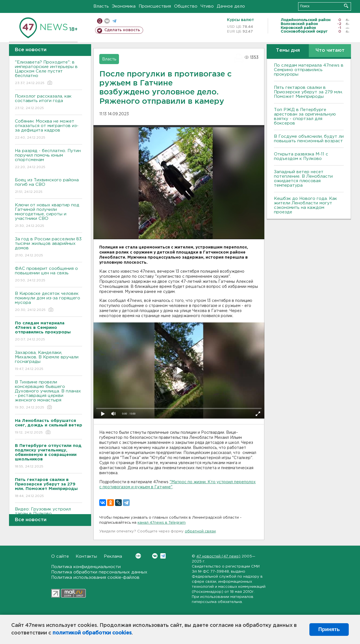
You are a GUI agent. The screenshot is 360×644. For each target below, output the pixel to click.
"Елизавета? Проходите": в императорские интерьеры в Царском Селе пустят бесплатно (49, 73)
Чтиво (207, 6)
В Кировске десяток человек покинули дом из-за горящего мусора (49, 302)
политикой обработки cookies (92, 633)
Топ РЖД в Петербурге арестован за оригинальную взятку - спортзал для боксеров (305, 117)
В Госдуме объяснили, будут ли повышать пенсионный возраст (309, 139)
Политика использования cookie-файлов (95, 578)
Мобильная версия (100, 21)
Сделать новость (122, 30)
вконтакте (107, 21)
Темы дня (288, 50)
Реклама (113, 556)
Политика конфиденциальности (86, 567)
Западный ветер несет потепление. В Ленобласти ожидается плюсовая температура (303, 179)
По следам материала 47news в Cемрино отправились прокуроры (309, 70)
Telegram (163, 556)
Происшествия (155, 6)
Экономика (124, 6)
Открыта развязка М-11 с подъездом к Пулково (301, 156)
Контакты (86, 556)
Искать (346, 6)
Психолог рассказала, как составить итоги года (49, 102)
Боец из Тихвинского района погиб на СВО (49, 186)
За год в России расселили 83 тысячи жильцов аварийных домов (49, 248)
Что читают (330, 50)
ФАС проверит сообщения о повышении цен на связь (49, 275)
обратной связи (200, 531)
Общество (186, 6)
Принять (329, 629)
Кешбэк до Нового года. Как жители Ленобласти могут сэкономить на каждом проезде (305, 205)
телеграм (114, 21)
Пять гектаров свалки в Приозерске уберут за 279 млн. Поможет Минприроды (308, 92)
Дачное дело (231, 6)
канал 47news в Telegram (162, 523)
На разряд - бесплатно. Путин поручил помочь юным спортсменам (49, 159)
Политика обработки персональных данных (99, 572)
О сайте (60, 556)
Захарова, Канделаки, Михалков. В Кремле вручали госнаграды (49, 361)
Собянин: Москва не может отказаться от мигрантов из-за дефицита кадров (49, 130)
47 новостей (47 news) (218, 556)
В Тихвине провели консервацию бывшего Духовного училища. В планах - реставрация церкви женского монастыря (49, 395)
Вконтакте (138, 556)
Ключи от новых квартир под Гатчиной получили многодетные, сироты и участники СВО (49, 216)
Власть (101, 6)
